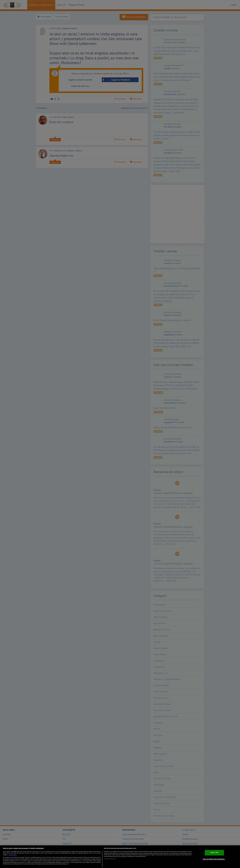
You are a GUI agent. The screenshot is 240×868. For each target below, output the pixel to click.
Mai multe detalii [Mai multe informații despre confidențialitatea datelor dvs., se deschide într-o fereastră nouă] (12, 855)
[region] (120, 857)
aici (81, 861)
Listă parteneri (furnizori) (110, 859)
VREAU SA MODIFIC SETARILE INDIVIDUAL (214, 859)
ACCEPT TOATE (214, 853)
